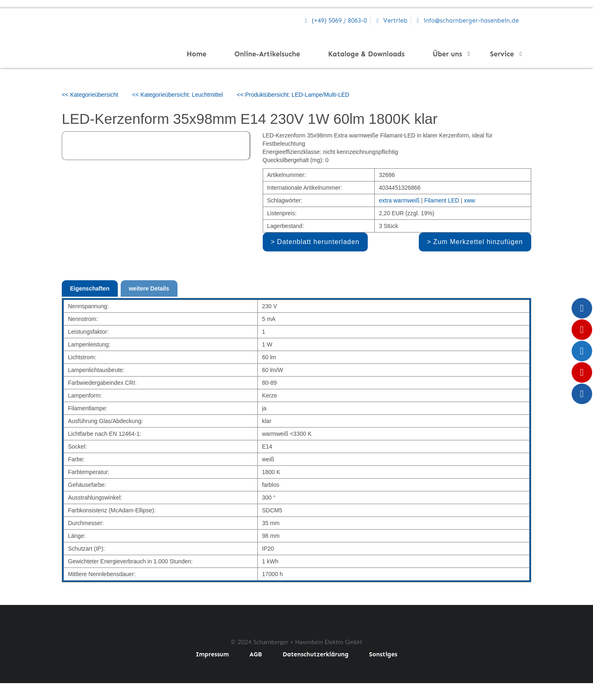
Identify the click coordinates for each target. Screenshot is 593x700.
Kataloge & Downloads (367, 54)
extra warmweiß (399, 200)
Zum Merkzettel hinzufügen (478, 242)
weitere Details (149, 288)
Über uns (450, 54)
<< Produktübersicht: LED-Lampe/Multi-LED (293, 95)
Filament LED (442, 200)
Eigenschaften (90, 288)
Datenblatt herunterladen (318, 242)
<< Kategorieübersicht (90, 95)
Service (504, 54)
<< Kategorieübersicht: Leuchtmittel (177, 95)
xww (469, 200)
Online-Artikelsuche (267, 54)
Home (196, 54)
